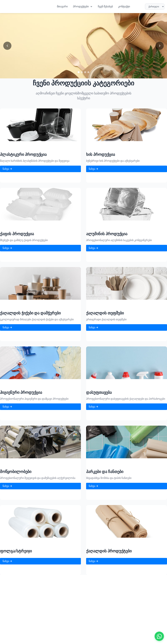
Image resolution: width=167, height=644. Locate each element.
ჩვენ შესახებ (105, 6)
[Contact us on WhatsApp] (159, 636)
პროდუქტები (83, 6)
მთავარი (62, 6)
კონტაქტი (124, 6)
